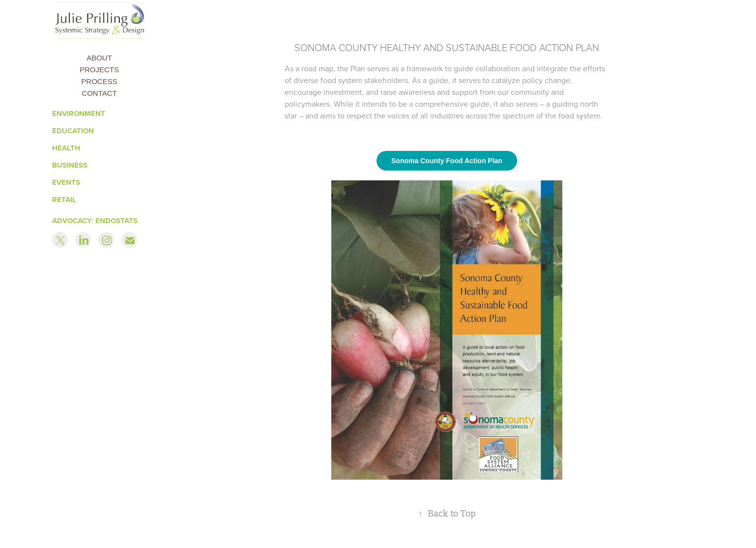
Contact (99, 93)
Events (66, 182)
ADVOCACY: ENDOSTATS (95, 221)
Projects (99, 70)
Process (99, 81)
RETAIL (64, 200)
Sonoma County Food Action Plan (447, 161)
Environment (79, 114)
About (99, 58)
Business (70, 165)
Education (73, 131)
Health (66, 148)
